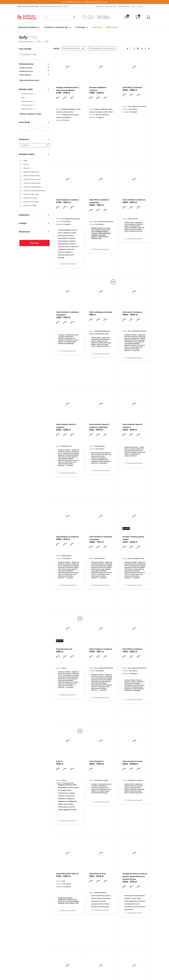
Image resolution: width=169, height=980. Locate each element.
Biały (23, 161)
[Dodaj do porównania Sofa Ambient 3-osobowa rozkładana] (92, 697)
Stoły (23, 97)
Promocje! (80, 27)
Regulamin (100, 6)
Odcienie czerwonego (30, 179)
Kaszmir (25, 168)
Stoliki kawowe (27, 101)
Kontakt (140, 6)
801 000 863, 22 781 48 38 (28, 6)
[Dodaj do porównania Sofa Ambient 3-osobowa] (59, 695)
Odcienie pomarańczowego (32, 191)
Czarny (24, 165)
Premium (97, 27)
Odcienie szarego (28, 198)
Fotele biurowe (26, 68)
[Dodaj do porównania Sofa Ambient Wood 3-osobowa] (125, 585)
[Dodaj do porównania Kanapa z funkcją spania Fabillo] (125, 700)
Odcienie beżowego (29, 172)
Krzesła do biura (27, 94)
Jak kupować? (111, 6)
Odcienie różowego (29, 194)
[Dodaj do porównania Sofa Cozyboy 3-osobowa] (59, 351)
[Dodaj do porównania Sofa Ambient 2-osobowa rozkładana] (59, 473)
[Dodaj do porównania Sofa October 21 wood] (125, 913)
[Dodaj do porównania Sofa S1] (59, 910)
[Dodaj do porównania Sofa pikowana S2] (59, 821)
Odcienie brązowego (30, 176)
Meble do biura (27, 105)
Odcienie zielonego (29, 202)
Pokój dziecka (25, 75)
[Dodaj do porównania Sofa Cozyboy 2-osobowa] (92, 802)
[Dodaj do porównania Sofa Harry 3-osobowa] (125, 463)
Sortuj (56, 48)
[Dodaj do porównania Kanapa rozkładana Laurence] (92, 249)
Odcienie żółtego (28, 206)
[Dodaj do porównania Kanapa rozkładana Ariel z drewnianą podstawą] (59, 264)
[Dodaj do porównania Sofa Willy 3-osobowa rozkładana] (92, 354)
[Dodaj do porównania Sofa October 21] (92, 910)
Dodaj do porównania (68, 264)
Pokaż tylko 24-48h (28, 54)
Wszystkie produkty (27, 27)
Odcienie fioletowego (30, 183)
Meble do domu (27, 109)
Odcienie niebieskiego (30, 187)
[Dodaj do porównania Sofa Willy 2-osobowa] (125, 239)
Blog (133, 6)
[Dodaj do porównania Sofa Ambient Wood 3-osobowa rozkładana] (92, 585)
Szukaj (34, 243)
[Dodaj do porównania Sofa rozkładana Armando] (92, 470)
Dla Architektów (124, 6)
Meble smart (112, 27)
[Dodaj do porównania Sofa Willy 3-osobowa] (125, 800)
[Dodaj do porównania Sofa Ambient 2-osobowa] (125, 358)
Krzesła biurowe (26, 71)
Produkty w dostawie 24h (56, 27)
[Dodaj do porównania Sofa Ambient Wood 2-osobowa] (59, 585)
